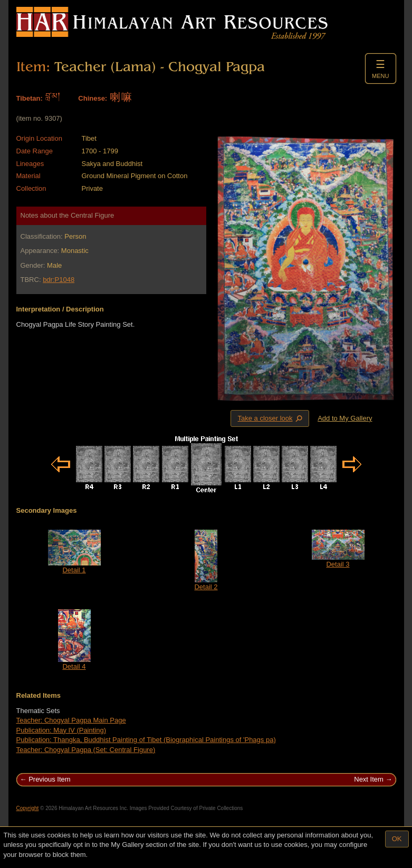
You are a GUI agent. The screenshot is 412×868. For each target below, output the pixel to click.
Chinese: (93, 98)
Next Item (369, 779)
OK (397, 839)
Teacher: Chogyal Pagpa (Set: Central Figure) (86, 750)
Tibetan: (30, 98)
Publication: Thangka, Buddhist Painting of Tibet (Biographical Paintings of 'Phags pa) (146, 740)
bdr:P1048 (59, 280)
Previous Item (49, 779)
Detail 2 (206, 587)
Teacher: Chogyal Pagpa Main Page (71, 720)
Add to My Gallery (345, 418)
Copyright (28, 808)
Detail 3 (338, 564)
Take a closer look (271, 418)
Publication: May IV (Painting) (61, 730)
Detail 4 (74, 666)
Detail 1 (74, 570)
